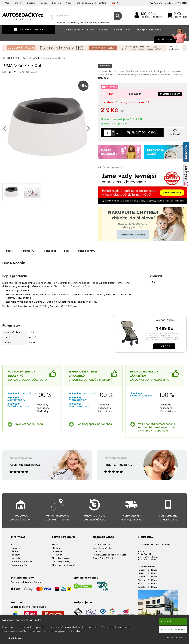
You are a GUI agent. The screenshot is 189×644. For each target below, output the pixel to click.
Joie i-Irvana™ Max (102, 548)
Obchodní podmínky (22, 561)
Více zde (164, 346)
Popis (10, 251)
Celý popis (104, 78)
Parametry (29, 251)
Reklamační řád (19, 565)
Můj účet (149, 14)
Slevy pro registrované (149, 30)
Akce (7, 3)
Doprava (31, 3)
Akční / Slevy (169, 39)
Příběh (91, 30)
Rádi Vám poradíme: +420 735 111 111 (169, 3)
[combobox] (87, 16)
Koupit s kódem (169, 94)
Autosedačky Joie (75, 23)
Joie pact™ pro (164, 320)
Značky (18, 3)
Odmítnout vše (173, 638)
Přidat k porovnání (111, 167)
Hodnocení (51, 251)
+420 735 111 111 (145, 554)
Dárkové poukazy (73, 30)
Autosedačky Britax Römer (97, 23)
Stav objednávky (85, 3)
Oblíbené (57, 551)
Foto (69, 251)
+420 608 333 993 (147, 560)
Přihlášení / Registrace (151, 17)
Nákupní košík (180, 17)
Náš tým (117, 30)
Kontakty (103, 3)
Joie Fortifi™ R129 (101, 544)
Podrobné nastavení (173, 629)
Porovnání (57, 555)
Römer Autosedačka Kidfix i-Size (110, 555)
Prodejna (56, 3)
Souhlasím (167, 621)
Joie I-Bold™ (99, 551)
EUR (116, 3)
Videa (69, 3)
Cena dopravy (90, 251)
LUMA (34, 72)
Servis (44, 3)
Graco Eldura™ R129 (103, 558)
